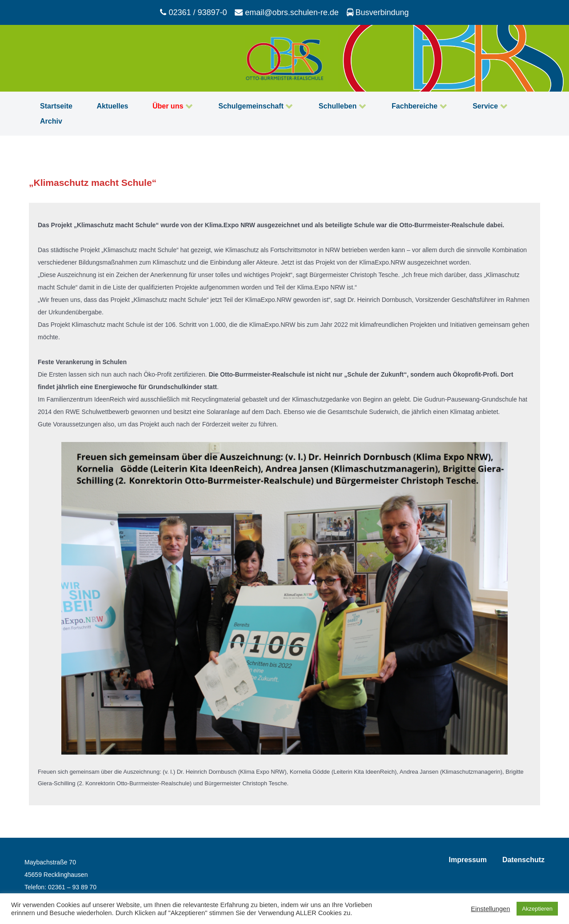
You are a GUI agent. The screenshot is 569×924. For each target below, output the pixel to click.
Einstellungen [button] (490, 909)
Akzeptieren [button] (537, 909)
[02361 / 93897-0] (195, 12)
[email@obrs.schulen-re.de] (288, 12)
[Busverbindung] (378, 12)
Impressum (468, 860)
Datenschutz (523, 860)
